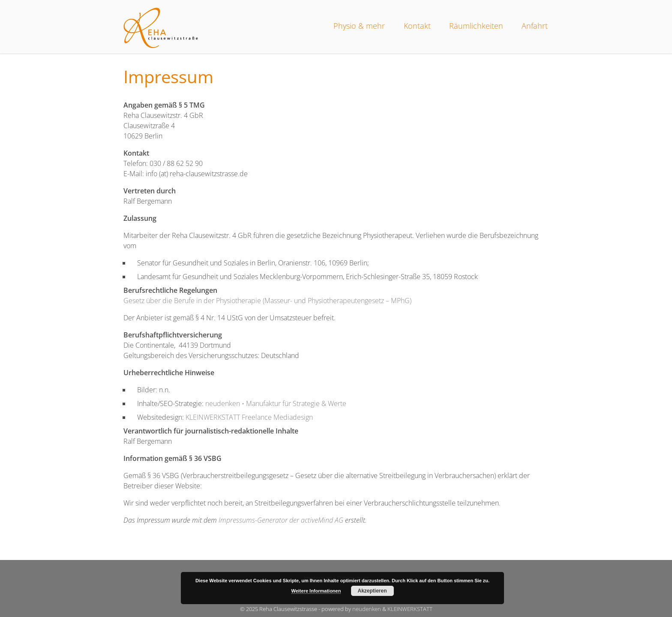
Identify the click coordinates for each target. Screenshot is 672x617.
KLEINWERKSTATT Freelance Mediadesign (249, 417)
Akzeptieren (372, 591)
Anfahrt (535, 26)
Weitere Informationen (316, 591)
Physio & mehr (359, 26)
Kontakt (417, 26)
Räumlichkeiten (476, 26)
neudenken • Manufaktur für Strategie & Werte (276, 403)
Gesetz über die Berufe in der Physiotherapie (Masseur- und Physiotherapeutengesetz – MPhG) (267, 301)
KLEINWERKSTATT (410, 609)
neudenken (367, 609)
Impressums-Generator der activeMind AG (281, 520)
